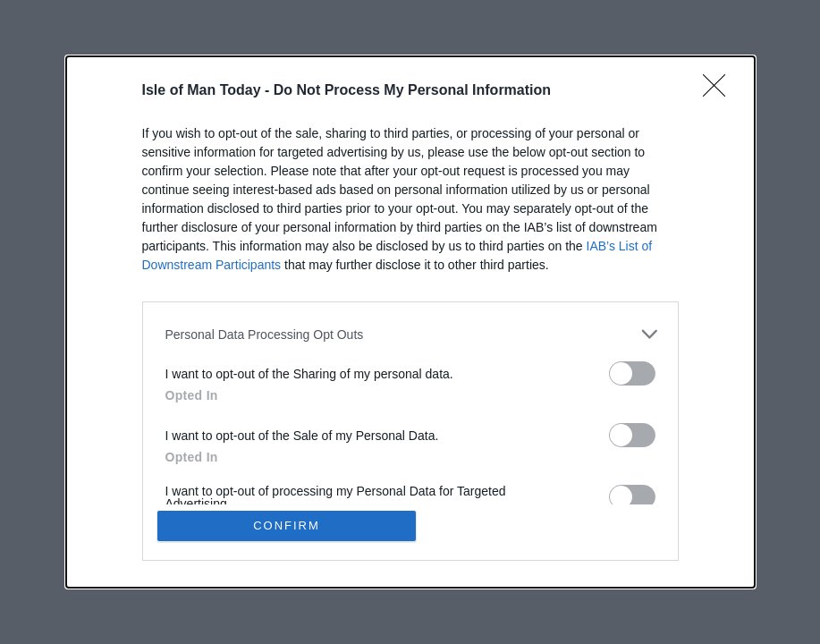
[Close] (720, 91)
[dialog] (410, 322)
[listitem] (410, 334)
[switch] (632, 373)
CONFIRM (287, 525)
